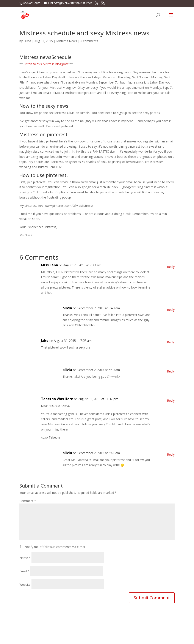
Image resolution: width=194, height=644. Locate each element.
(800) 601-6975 (31, 3)
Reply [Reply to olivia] (171, 310)
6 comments (89, 41)
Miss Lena (49, 265)
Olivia (27, 41)
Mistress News (67, 41)
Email (24, 571)
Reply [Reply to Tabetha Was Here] (171, 400)
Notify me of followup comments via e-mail (55, 547)
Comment (28, 501)
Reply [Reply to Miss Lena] (171, 267)
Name (25, 558)
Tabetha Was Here (57, 399)
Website (25, 585)
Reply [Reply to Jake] (171, 342)
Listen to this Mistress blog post (46, 64)
